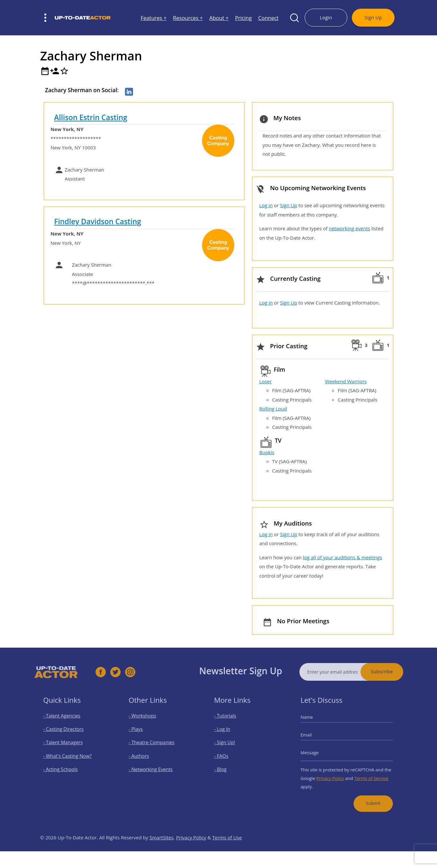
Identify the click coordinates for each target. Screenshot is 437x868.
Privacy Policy (333, 774)
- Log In (227, 733)
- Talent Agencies (65, 722)
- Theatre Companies (154, 744)
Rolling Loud (273, 409)
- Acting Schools (63, 767)
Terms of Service (367, 774)
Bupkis (267, 452)
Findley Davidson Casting (98, 221)
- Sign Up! (229, 744)
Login (326, 18)
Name (314, 723)
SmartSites (161, 850)
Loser (266, 381)
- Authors (143, 756)
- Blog (225, 767)
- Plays (140, 733)
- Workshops (146, 722)
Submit (369, 795)
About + (219, 18)
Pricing (243, 18)
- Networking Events (153, 767)
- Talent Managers (66, 744)
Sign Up (373, 18)
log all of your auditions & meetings (343, 557)
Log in (266, 205)
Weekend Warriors (346, 381)
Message (316, 753)
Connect (268, 18)
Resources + (188, 18)
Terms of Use (227, 850)
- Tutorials (229, 722)
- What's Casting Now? (69, 756)
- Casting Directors (66, 733)
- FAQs (226, 756)
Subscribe (394, 672)
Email (313, 738)
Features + (154, 18)
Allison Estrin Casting (91, 117)
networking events (349, 228)
